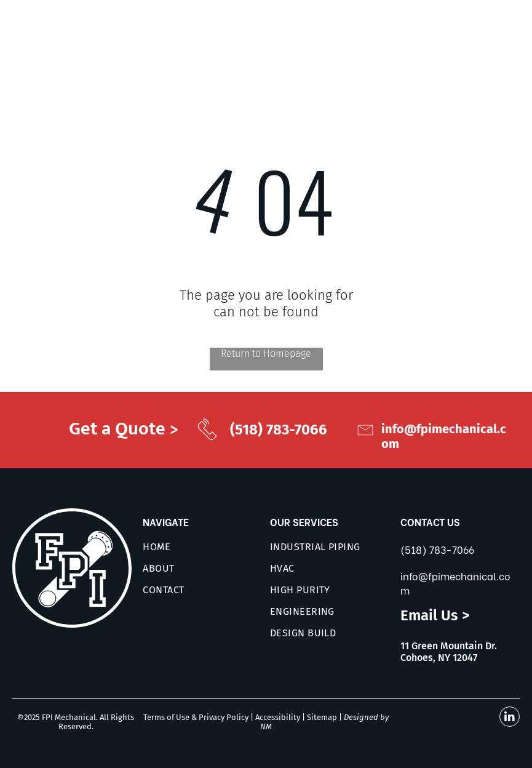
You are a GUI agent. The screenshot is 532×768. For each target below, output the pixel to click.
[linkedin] (510, 718)
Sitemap (322, 717)
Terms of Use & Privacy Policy (196, 717)
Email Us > (435, 615)
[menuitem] (209, 547)
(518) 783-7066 (437, 549)
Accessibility (278, 717)
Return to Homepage (266, 354)
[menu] (505, 35)
